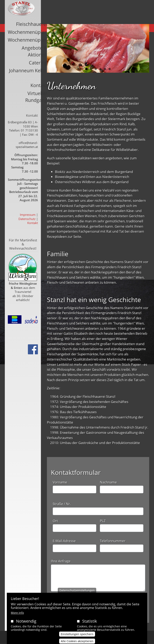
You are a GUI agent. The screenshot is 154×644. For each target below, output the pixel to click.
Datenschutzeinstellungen (77, 595)
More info (17, 617)
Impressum (28, 215)
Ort (55, 521)
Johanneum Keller (28, 70)
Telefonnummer (113, 541)
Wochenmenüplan (27, 32)
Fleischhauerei (32, 24)
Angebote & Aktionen (34, 51)
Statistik (90, 626)
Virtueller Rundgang (36, 97)
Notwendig (26, 626)
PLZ (103, 521)
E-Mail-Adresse (64, 541)
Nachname (108, 482)
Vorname (60, 482)
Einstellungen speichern (77, 639)
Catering (38, 63)
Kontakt (39, 85)
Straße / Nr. (62, 504)
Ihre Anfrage (61, 561)
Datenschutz (27, 219)
